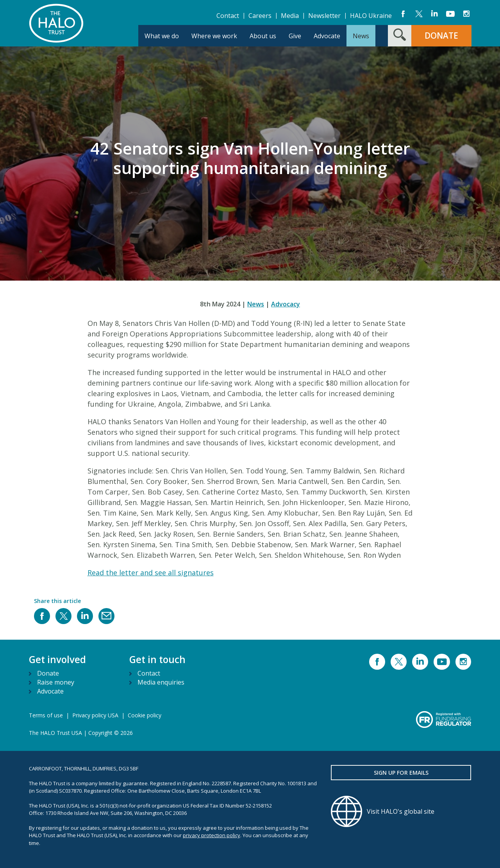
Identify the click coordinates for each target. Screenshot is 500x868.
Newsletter (324, 16)
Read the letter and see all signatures (151, 573)
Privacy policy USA (95, 715)
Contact (228, 16)
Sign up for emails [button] (401, 773)
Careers (260, 16)
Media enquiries (161, 682)
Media (290, 16)
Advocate (50, 691)
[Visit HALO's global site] (401, 811)
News (256, 304)
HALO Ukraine (371, 16)
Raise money (56, 682)
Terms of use (46, 715)
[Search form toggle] (400, 36)
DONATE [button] (441, 36)
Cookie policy (145, 715)
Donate (48, 673)
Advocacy (286, 304)
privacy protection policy (212, 835)
